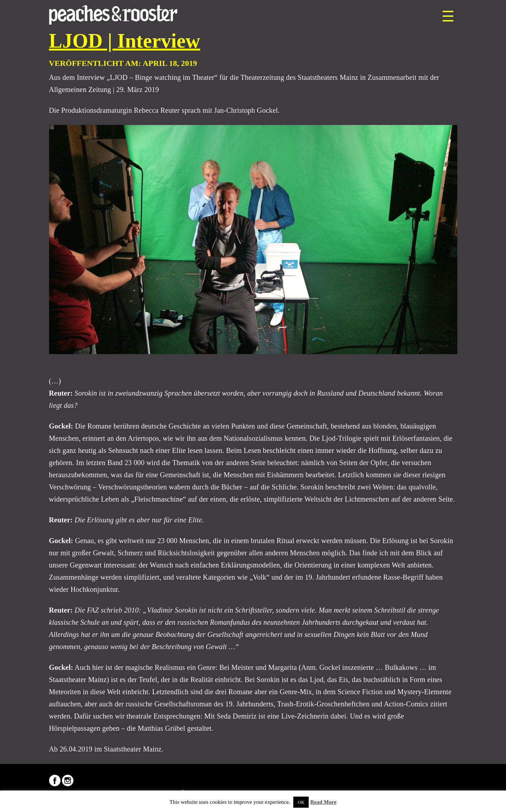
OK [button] (301, 802)
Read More (323, 802)
